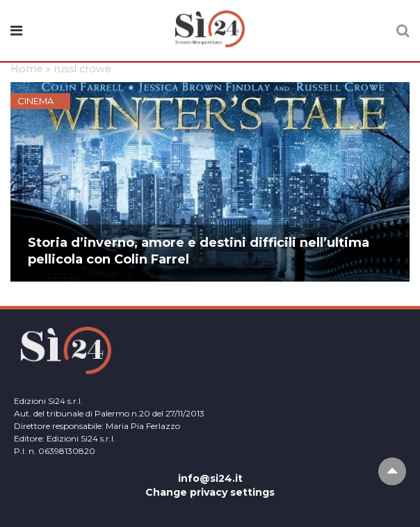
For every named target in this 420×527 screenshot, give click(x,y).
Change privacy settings (210, 492)
